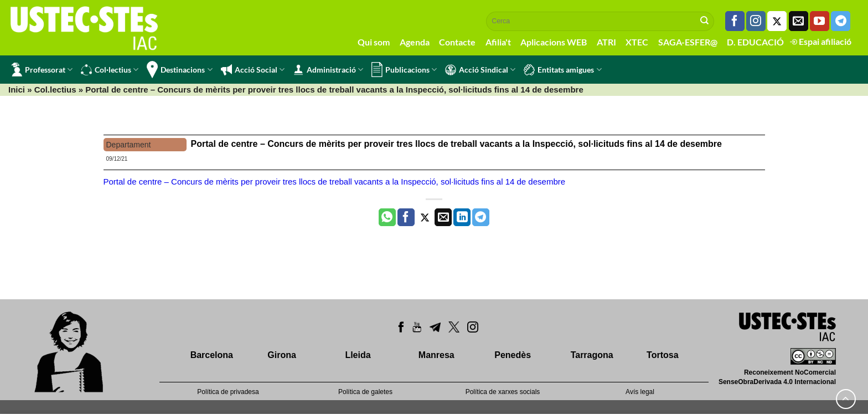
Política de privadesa (228, 392)
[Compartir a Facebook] (406, 217)
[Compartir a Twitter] (425, 217)
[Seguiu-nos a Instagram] (756, 21)
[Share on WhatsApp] (387, 217)
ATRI (606, 42)
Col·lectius (110, 70)
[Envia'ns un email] (799, 21)
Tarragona (592, 355)
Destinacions (179, 70)
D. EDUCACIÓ (755, 42)
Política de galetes (365, 392)
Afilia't (498, 42)
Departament (129, 145)
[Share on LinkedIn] (462, 217)
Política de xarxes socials (503, 392)
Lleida (358, 355)
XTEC (637, 42)
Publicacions (404, 70)
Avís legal (640, 392)
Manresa (436, 355)
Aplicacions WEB (554, 42)
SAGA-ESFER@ (688, 42)
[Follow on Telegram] (841, 21)
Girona (282, 355)
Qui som (374, 42)
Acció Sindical (480, 70)
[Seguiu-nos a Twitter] (777, 21)
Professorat (42, 70)
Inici (17, 90)
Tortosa (662, 355)
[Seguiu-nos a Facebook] (735, 21)
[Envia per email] (443, 217)
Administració (328, 70)
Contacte (457, 42)
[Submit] (705, 21)
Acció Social (253, 70)
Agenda (415, 42)
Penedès (513, 355)
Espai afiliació (821, 41)
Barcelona (212, 355)
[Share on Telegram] (481, 217)
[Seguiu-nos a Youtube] (820, 21)
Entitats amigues (562, 70)
